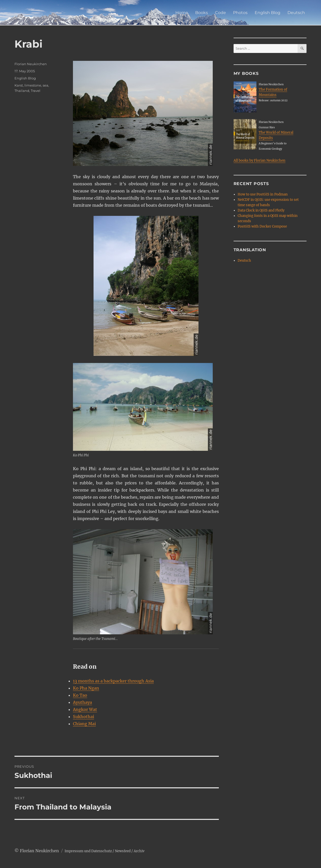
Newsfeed (123, 851)
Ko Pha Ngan (86, 688)
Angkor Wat (85, 709)
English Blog (267, 13)
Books (202, 13)
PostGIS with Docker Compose (262, 226)
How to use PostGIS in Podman (263, 194)
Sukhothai (83, 717)
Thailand (22, 91)
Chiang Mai (84, 724)
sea (45, 85)
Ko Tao (80, 695)
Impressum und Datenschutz (88, 851)
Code (220, 13)
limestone (33, 85)
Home (182, 13)
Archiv (139, 851)
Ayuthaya (82, 702)
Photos (240, 13)
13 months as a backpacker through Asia (113, 681)
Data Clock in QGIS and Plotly (261, 210)
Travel (36, 91)
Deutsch (296, 13)
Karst (19, 85)
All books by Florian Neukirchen (259, 160)
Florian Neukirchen (31, 64)
